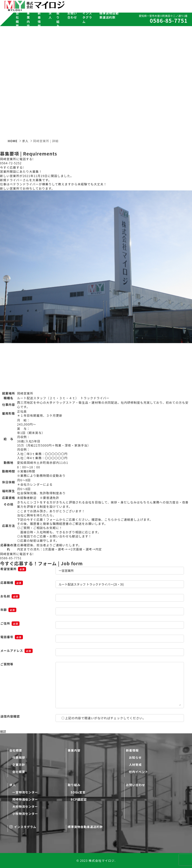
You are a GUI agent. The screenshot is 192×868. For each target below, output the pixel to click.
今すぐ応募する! (12, 167)
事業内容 (28, 19)
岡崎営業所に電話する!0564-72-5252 (17, 161)
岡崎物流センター (25, 799)
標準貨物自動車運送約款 (109, 15)
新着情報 (132, 750)
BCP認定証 (79, 799)
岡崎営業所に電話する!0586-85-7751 (17, 556)
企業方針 (19, 764)
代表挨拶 (19, 757)
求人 (13, 785)
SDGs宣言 (78, 792)
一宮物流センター (25, 792)
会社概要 (16, 750)
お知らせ (135, 757)
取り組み (74, 785)
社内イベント (139, 771)
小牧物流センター (25, 814)
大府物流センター (25, 806)
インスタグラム (87, 17)
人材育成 (135, 764)
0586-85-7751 (165, 21)
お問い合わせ (72, 15)
